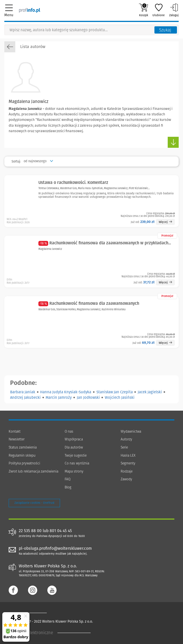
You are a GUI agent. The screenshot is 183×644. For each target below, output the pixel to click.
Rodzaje (127, 471)
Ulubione (159, 10)
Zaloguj (174, 10)
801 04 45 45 (61, 531)
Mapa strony (74, 471)
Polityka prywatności (24, 463)
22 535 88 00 (30, 531)
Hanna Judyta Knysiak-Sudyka (66, 392)
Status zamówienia (23, 447)
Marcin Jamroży (59, 397)
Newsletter (17, 439)
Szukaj (165, 30)
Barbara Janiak (23, 392)
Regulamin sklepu (22, 455)
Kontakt (15, 431)
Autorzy (126, 439)
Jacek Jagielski (150, 392)
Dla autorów (74, 447)
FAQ (68, 479)
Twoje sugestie (76, 455)
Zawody (126, 479)
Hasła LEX (128, 455)
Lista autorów (25, 47)
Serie (124, 447)
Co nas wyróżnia (77, 463)
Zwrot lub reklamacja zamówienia (33, 471)
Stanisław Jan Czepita (115, 392)
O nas (69, 431)
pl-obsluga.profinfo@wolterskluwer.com (55, 548)
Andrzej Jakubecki (25, 397)
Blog (68, 487)
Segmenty (128, 463)
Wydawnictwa (131, 431)
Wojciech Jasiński (120, 397)
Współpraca (74, 439)
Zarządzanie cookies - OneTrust (34, 503)
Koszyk (143, 10)
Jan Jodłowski (88, 397)
